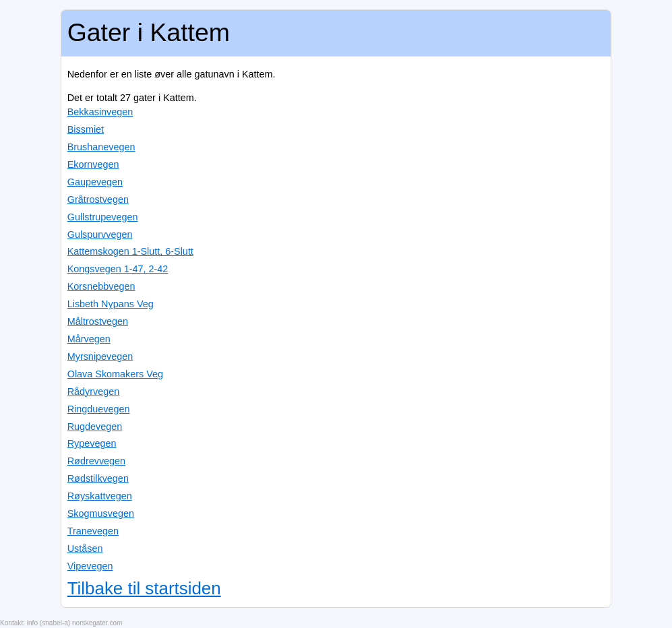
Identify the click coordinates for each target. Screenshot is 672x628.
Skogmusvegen (101, 513)
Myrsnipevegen (100, 356)
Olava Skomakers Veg (115, 374)
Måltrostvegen (98, 321)
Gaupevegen (95, 182)
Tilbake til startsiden (144, 588)
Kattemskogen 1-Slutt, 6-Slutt (130, 251)
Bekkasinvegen (100, 112)
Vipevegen (90, 566)
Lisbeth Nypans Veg (111, 304)
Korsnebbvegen (101, 286)
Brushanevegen (101, 147)
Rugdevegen (95, 427)
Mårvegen (89, 339)
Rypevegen (92, 443)
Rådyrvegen (94, 391)
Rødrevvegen (96, 461)
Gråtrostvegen (98, 199)
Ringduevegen (99, 409)
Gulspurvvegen (100, 234)
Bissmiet (86, 129)
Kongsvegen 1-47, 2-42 (118, 269)
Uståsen (85, 548)
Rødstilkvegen (98, 478)
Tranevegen (93, 531)
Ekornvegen (93, 164)
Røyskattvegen (100, 496)
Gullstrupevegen (103, 217)
